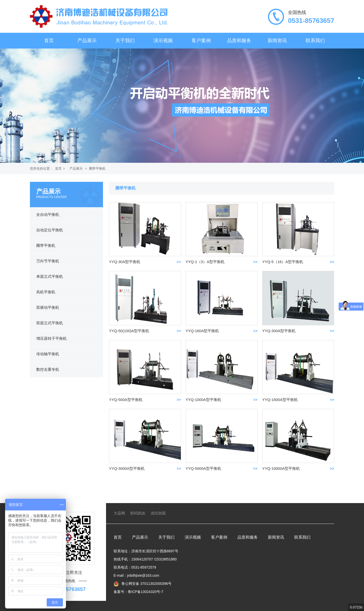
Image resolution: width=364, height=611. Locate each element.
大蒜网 (119, 513)
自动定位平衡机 (50, 230)
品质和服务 (239, 41)
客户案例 (201, 41)
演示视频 (163, 41)
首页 (49, 41)
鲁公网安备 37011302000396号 (146, 584)
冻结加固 (158, 513)
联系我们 (315, 41)
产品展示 (87, 41)
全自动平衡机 (48, 214)
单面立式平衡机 (50, 276)
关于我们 (125, 41)
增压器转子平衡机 (51, 338)
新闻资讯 (277, 41)
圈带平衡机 (97, 168)
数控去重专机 (48, 369)
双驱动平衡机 (48, 307)
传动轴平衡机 (48, 354)
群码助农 (138, 513)
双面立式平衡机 (50, 323)
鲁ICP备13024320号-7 (146, 592)
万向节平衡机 (48, 261)
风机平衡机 (46, 292)
